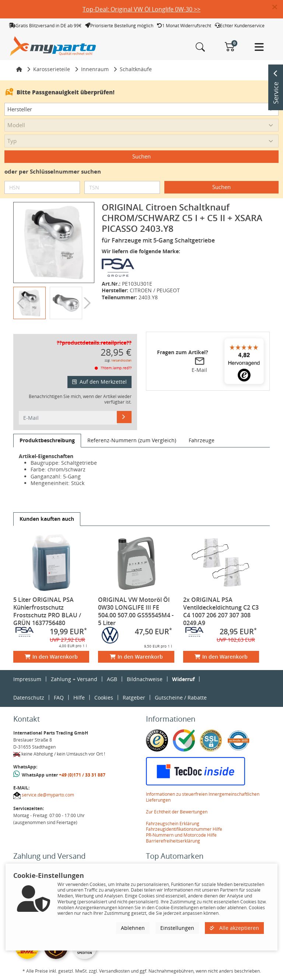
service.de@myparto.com (48, 795)
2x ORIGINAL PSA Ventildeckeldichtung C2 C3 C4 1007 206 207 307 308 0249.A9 (221, 611)
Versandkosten (121, 360)
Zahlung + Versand (74, 679)
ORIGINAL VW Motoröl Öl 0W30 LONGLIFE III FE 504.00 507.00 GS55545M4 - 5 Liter (136, 611)
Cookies (104, 697)
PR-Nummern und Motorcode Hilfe (181, 835)
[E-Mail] (124, 417)
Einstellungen (177, 928)
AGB (112, 679)
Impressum (27, 679)
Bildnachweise (145, 679)
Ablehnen (133, 928)
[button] (278, 7)
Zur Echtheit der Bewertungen (177, 812)
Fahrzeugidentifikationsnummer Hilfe (184, 829)
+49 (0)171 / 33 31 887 (82, 775)
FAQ (59, 697)
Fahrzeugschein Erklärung (173, 824)
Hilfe (79, 697)
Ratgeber (134, 697)
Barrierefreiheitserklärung (173, 841)
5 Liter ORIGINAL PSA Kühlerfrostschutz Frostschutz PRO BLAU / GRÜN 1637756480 (47, 611)
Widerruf (183, 679)
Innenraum (95, 69)
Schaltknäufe (136, 69)
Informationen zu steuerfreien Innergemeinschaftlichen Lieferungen (203, 797)
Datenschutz (29, 697)
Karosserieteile (52, 69)
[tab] (47, 440)
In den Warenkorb (51, 657)
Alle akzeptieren (234, 928)
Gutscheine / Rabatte (181, 697)
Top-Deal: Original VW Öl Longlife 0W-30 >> (141, 9)
